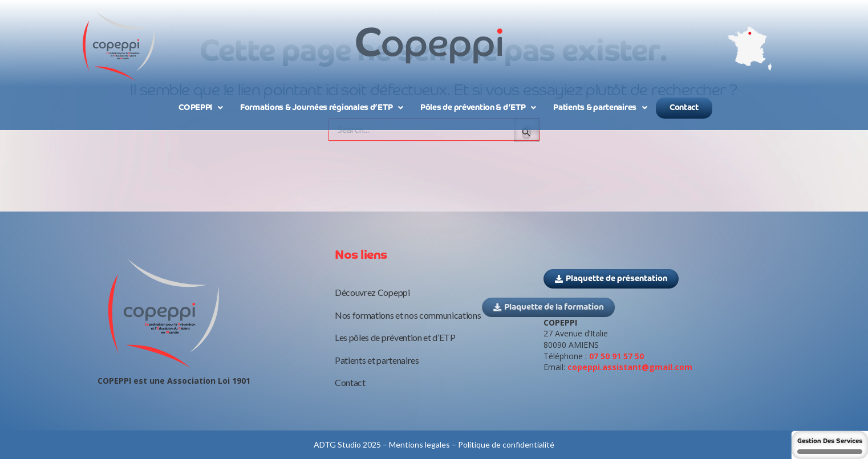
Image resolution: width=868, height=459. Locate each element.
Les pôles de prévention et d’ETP (395, 337)
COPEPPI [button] (201, 108)
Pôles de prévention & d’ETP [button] (478, 108)
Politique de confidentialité (506, 444)
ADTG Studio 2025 (347, 444)
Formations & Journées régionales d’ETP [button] (322, 108)
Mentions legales (419, 444)
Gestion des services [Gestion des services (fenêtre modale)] (830, 446)
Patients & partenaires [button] (600, 108)
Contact (684, 108)
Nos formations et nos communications (408, 315)
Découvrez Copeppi (372, 292)
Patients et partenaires (377, 360)
